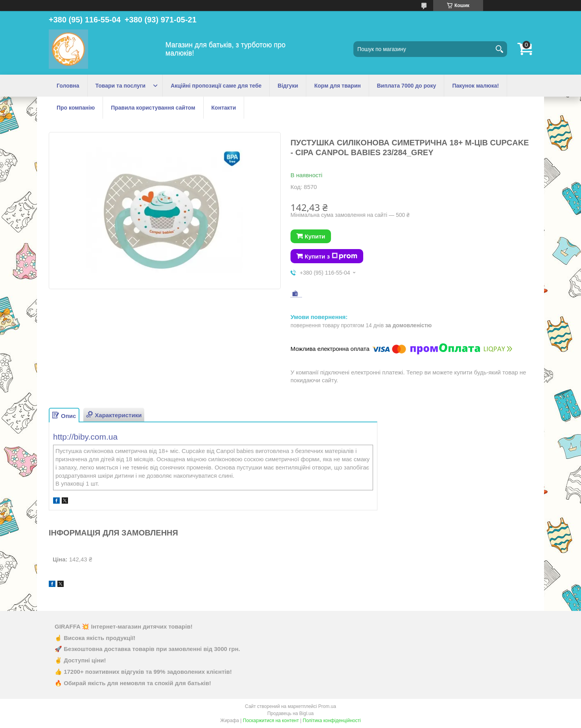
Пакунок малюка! (475, 86)
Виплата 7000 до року (407, 86)
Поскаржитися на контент (271, 721)
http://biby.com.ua (85, 437)
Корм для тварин (337, 86)
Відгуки (288, 86)
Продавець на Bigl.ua (290, 713)
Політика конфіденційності (332, 721)
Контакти (224, 108)
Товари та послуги (121, 86)
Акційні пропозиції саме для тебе (216, 86)
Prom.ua (327, 706)
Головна (68, 86)
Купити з (331, 256)
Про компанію (76, 108)
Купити (315, 236)
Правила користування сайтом (153, 108)
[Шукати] (499, 49)
